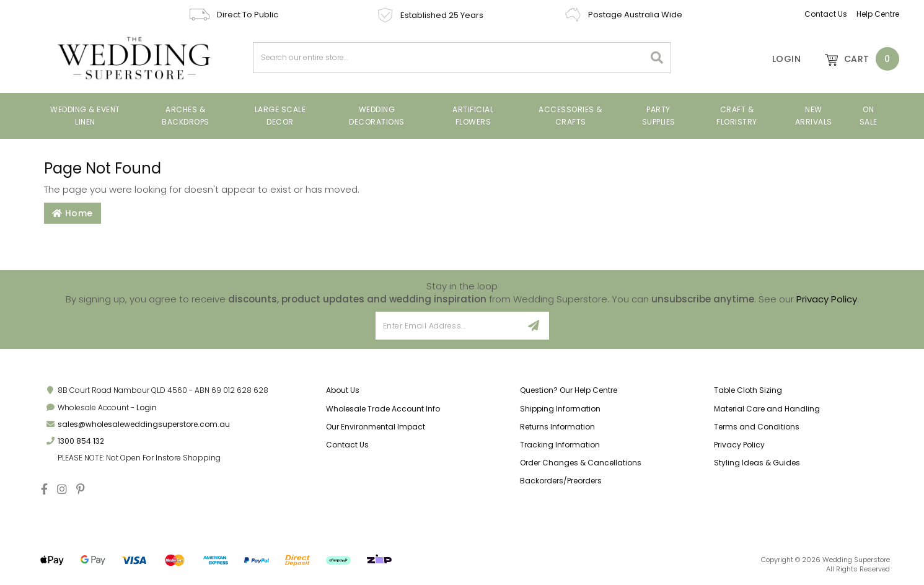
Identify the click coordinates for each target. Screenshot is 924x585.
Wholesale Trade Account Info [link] (383, 409)
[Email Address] (448, 326)
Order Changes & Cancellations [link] (581, 463)
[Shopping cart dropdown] (856, 59)
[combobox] (449, 58)
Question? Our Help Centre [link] (569, 390)
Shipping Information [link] (560, 409)
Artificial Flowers (473, 116)
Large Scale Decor (280, 116)
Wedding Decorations (377, 116)
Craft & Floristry (737, 116)
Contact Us (826, 14)
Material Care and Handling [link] (767, 409)
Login (147, 407)
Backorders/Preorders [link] (561, 481)
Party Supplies (659, 116)
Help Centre (878, 14)
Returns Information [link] (557, 427)
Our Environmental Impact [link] (376, 427)
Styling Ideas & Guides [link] (757, 463)
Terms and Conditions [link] (757, 427)
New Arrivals (814, 116)
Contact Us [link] (347, 445)
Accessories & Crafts (570, 116)
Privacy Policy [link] (739, 445)
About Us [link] (343, 390)
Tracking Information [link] (560, 445)
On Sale (869, 116)
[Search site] (657, 58)
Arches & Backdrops (186, 116)
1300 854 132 (81, 441)
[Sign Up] (534, 326)
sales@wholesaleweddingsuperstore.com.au (144, 424)
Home (73, 213)
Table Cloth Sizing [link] (748, 390)
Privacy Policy (827, 299)
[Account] (778, 59)
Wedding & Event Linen (85, 116)
